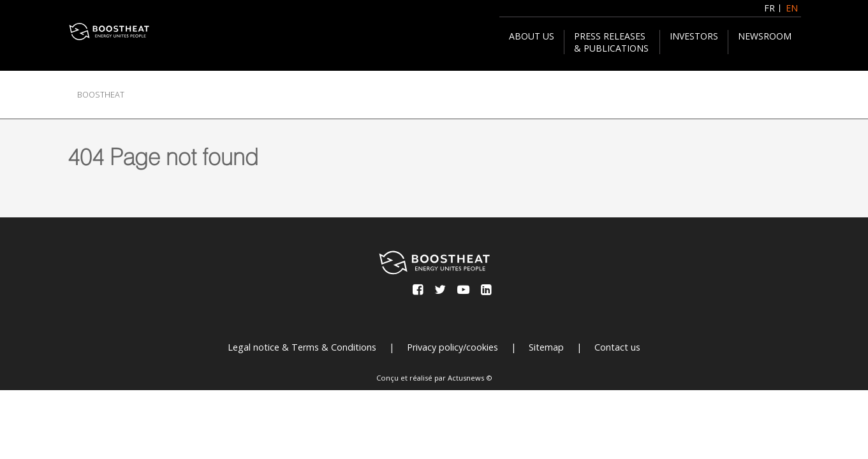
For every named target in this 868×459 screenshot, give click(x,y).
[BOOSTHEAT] (109, 32)
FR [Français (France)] (769, 8)
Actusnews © (470, 378)
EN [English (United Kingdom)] (792, 8)
